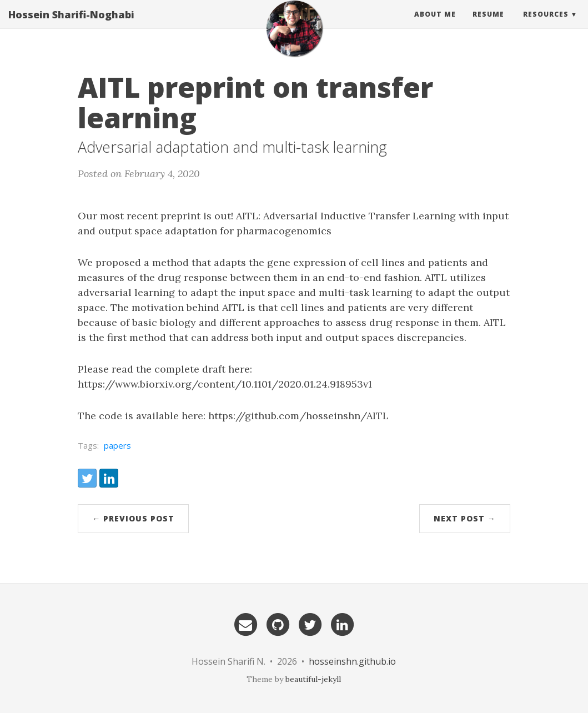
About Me (435, 25)
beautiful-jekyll (313, 679)
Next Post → (465, 518)
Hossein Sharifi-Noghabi (71, 25)
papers (117, 445)
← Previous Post (133, 518)
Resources (546, 25)
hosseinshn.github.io (352, 661)
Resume (488, 25)
